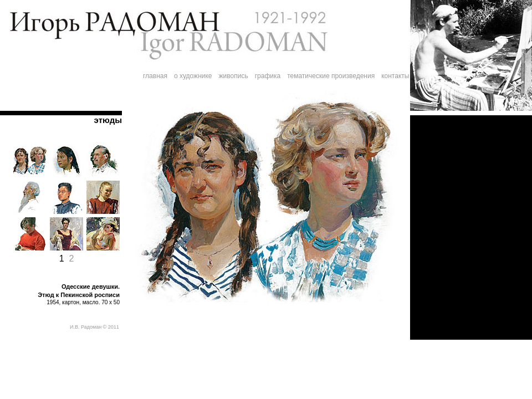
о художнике (193, 76)
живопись (234, 76)
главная (155, 76)
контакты (395, 76)
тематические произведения (331, 76)
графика (268, 76)
